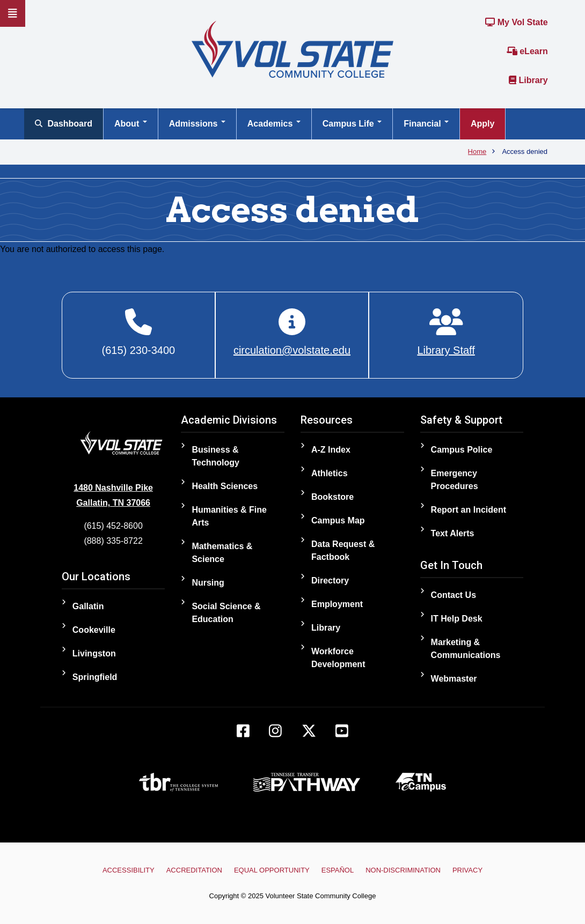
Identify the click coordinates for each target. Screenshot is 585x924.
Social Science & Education (226, 613)
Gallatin (88, 606)
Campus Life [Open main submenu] (352, 124)
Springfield (95, 677)
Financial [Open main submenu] (426, 124)
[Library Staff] (446, 333)
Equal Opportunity (272, 870)
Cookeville (94, 630)
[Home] (292, 49)
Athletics (330, 473)
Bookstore (332, 497)
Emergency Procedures (455, 480)
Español (338, 870)
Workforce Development (338, 658)
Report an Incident (469, 510)
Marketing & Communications (466, 649)
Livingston (94, 653)
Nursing (208, 583)
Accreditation (194, 870)
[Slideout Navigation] (13, 13)
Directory (330, 581)
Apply (482, 124)
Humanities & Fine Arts (229, 516)
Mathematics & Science (222, 553)
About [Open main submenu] (131, 124)
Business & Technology (215, 456)
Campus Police (462, 450)
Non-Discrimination (403, 870)
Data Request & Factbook (343, 550)
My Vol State (516, 22)
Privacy (467, 870)
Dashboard (64, 124)
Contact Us (454, 595)
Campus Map (338, 520)
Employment (337, 604)
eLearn (527, 51)
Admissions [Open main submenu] (197, 124)
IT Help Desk (457, 619)
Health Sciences (225, 486)
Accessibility (129, 870)
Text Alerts (453, 533)
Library (528, 80)
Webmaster (454, 679)
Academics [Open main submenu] (274, 124)
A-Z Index (331, 450)
